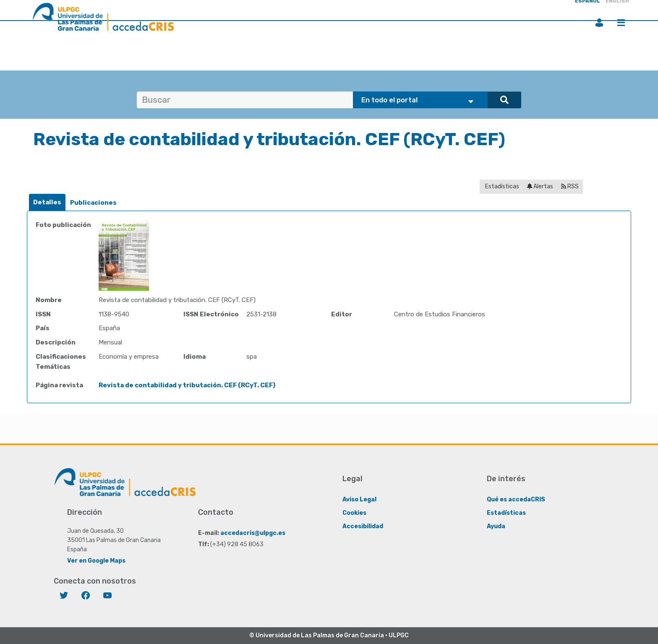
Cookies (354, 513)
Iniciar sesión (599, 23)
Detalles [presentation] (47, 202)
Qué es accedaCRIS (516, 499)
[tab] (47, 202)
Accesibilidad (363, 526)
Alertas (540, 186)
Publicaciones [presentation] (93, 203)
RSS (570, 186)
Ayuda (496, 526)
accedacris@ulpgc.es (253, 533)
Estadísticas (501, 186)
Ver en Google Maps (96, 561)
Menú (621, 23)
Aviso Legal (359, 499)
